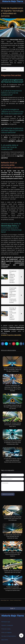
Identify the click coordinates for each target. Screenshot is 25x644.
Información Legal (6, 622)
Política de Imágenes (6, 633)
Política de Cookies (6, 629)
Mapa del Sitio (5, 640)
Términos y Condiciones (7, 625)
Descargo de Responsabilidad (9, 636)
